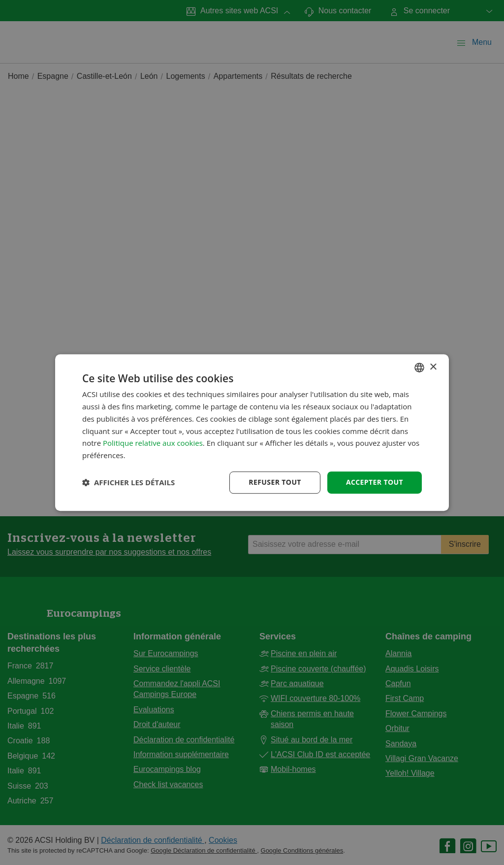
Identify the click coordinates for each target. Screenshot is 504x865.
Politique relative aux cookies (153, 443)
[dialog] (252, 432)
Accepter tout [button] (375, 482)
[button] (128, 482)
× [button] (433, 367)
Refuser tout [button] (275, 482)
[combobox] (419, 367)
